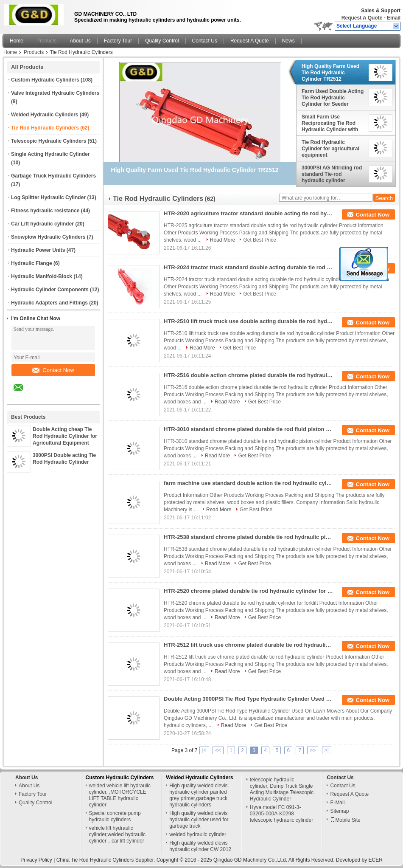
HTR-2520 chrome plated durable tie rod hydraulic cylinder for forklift (249, 591)
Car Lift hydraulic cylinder (42, 224)
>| (327, 750)
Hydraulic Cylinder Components (50, 290)
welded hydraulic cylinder (198, 834)
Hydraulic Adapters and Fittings (49, 303)
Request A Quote (362, 18)
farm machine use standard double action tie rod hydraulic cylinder (249, 483)
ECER (376, 860)
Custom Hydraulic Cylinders (45, 80)
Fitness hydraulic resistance (45, 211)
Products (46, 41)
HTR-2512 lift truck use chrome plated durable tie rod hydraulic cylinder (249, 645)
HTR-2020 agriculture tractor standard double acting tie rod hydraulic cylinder (249, 213)
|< (204, 750)
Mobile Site (345, 820)
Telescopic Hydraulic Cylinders (49, 141)
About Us (80, 41)
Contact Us (205, 41)
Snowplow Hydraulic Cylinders (48, 237)
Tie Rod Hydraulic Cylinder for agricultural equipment (330, 149)
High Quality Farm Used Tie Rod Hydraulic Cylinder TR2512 (330, 73)
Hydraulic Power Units (38, 250)
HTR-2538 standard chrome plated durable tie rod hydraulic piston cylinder (249, 537)
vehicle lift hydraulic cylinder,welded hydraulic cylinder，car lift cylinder (117, 834)
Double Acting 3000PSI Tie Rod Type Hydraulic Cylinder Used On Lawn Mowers (249, 699)
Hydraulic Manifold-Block (42, 276)
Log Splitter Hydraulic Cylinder (48, 197)
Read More (222, 240)
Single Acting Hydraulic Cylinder (50, 154)
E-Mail (337, 803)
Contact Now (53, 370)
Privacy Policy (36, 860)
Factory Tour (118, 41)
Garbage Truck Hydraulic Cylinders (53, 176)
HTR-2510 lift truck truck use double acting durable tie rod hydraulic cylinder (249, 321)
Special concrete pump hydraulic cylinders (115, 816)
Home (17, 41)
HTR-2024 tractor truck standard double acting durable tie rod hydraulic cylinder (249, 267)
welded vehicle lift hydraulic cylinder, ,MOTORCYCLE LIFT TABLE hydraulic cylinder (120, 795)
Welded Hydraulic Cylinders (45, 115)
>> (313, 750)
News (288, 41)
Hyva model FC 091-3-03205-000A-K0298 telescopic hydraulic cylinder (281, 814)
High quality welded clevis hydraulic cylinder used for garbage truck (199, 820)
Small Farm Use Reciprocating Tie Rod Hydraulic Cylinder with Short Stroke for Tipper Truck (330, 123)
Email (394, 18)
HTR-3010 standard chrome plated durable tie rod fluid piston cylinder (249, 429)
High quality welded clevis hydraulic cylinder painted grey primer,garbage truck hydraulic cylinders (198, 795)
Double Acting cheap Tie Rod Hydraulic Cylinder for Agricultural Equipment (65, 436)
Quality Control (162, 41)
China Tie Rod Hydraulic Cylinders (95, 860)
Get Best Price (259, 240)
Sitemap (339, 811)
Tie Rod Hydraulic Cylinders (45, 128)
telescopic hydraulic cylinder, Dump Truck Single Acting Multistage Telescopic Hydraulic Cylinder (282, 789)
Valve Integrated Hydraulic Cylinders (55, 93)
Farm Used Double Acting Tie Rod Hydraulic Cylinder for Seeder (333, 98)
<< (218, 750)
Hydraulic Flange (32, 263)
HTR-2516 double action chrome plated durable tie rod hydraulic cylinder (249, 375)
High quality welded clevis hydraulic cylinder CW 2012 (200, 846)
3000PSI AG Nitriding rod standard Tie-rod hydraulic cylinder (332, 174)
